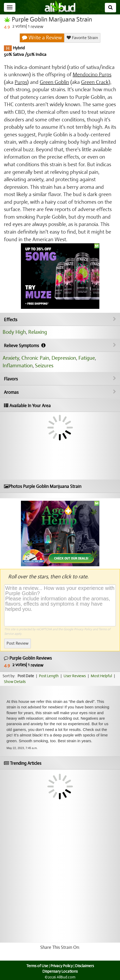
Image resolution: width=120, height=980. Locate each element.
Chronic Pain (35, 358)
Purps (21, 82)
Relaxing (38, 332)
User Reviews (75, 676)
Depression (64, 358)
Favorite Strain (82, 38)
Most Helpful (101, 676)
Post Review (18, 643)
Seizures (44, 366)
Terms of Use (37, 966)
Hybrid (18, 48)
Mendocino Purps (92, 75)
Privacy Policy (83, 629)
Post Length (49, 676)
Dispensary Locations (60, 971)
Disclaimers (84, 966)
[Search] (110, 8)
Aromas (60, 392)
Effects (60, 320)
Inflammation (18, 366)
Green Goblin (54, 82)
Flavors (60, 379)
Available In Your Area (27, 406)
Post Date (26, 676)
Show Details (15, 682)
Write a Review (42, 38)
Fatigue (87, 358)
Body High (14, 332)
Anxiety (11, 358)
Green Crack (95, 82)
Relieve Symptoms (60, 346)
